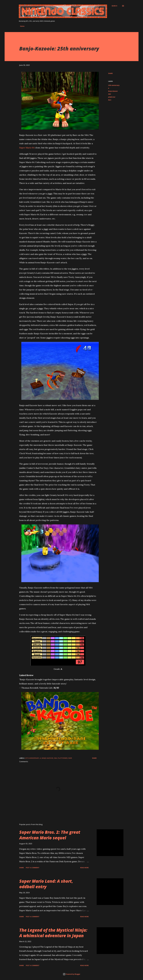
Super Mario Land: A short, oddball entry (46, 884)
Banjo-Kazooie (113, 91)
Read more (84, 868)
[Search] (114, 6)
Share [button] (110, 73)
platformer (112, 97)
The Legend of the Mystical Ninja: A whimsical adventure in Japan (53, 933)
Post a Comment (33, 868)
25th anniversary (114, 85)
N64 (110, 94)
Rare (110, 100)
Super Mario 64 (27, 148)
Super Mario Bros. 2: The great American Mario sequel (50, 835)
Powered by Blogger (72, 974)
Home (22, 26)
